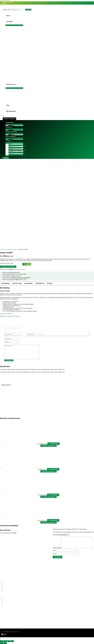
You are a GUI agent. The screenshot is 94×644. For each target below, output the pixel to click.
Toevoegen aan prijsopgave (8, 267)
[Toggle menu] (14, 25)
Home (2, 249)
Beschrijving (5, 283)
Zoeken (28, 10)
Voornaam (24, 334)
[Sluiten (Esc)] (12, 641)
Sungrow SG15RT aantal (7, 263)
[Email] (3, 4)
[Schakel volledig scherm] (5, 641)
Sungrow (15, 249)
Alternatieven (40, 283)
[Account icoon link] (3, 116)
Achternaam (46, 334)
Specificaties (29, 283)
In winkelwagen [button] (53, 444)
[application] (13, 22)
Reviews (50, 283)
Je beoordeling (57, 548)
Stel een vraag (17, 283)
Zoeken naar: (6, 10)
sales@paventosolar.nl (6, 618)
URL (6, 326)
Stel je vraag (8, 344)
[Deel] (9, 641)
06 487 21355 (4, 613)
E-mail (55, 554)
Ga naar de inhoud (5, 1)
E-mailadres (8, 337)
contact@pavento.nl (6, 616)
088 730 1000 (9, 2)
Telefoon (7, 340)
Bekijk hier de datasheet (6, 314)
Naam (55, 551)
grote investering (32, 533)
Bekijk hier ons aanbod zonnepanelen (10, 316)
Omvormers (8, 249)
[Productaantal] (17, 264)
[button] (14, 22)
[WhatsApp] (6, 4)
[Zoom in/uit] (2, 641)
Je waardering (57, 535)
